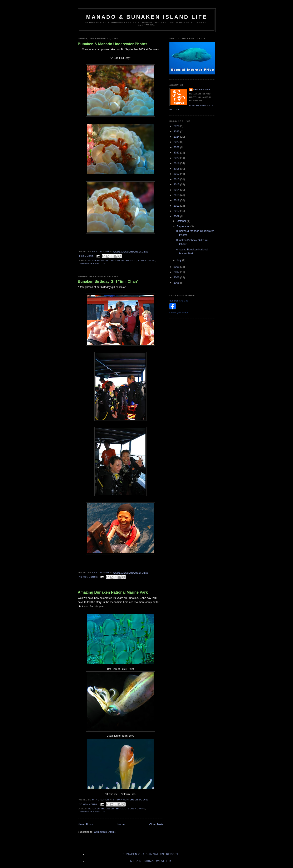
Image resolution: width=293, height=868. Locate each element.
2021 (177, 153)
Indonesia (118, 261)
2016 (177, 179)
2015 (177, 184)
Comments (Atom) (105, 832)
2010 (177, 211)
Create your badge (179, 313)
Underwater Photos (91, 263)
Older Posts (156, 824)
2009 (177, 216)
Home (121, 824)
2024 (177, 137)
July (179, 260)
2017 (177, 174)
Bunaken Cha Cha (179, 301)
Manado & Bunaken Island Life (147, 17)
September (184, 226)
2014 (177, 190)
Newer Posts (85, 824)
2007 (177, 272)
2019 (177, 163)
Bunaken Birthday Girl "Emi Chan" (108, 281)
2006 (177, 277)
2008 (177, 267)
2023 (177, 142)
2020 (177, 158)
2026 (177, 126)
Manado (131, 261)
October (182, 221)
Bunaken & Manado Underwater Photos (113, 44)
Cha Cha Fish (202, 90)
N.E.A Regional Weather (151, 861)
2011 (177, 206)
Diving (105, 261)
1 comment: (87, 256)
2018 (177, 169)
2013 (177, 195)
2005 (177, 283)
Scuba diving (147, 261)
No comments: (89, 577)
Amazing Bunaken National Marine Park (113, 592)
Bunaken (94, 261)
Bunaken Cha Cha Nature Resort (151, 854)
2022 (177, 147)
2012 (177, 200)
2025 (177, 131)
